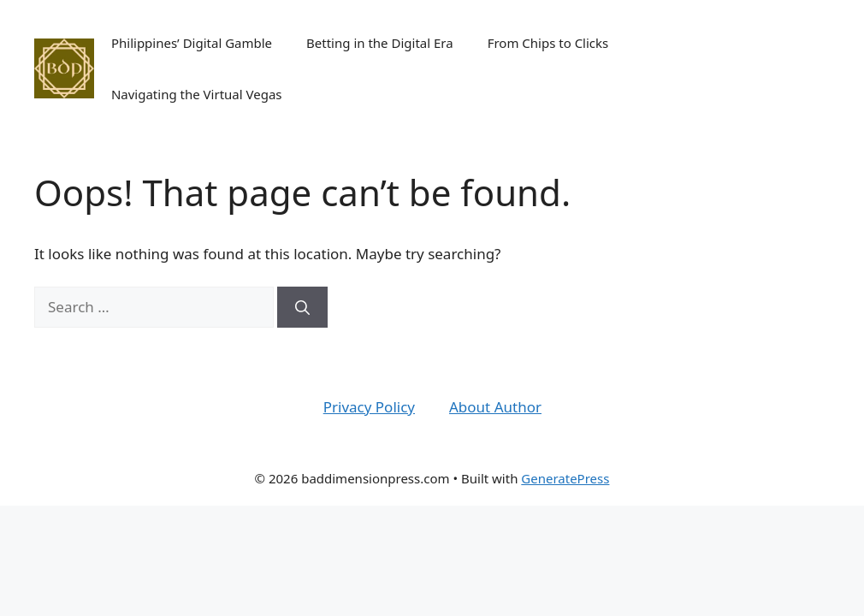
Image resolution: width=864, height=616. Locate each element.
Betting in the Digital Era (380, 43)
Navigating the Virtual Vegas (197, 94)
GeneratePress (565, 478)
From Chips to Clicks (548, 43)
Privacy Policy (369, 407)
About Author (495, 407)
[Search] (302, 307)
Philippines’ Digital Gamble (192, 43)
